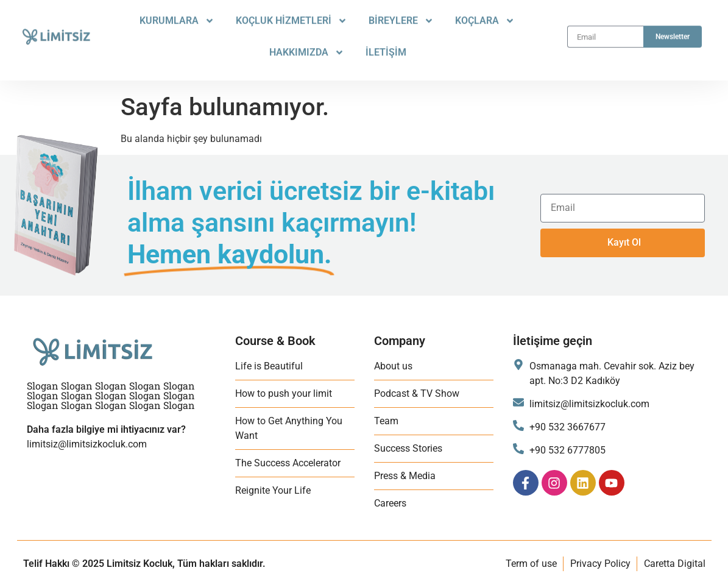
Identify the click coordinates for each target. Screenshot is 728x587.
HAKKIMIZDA (307, 44)
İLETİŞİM (386, 44)
